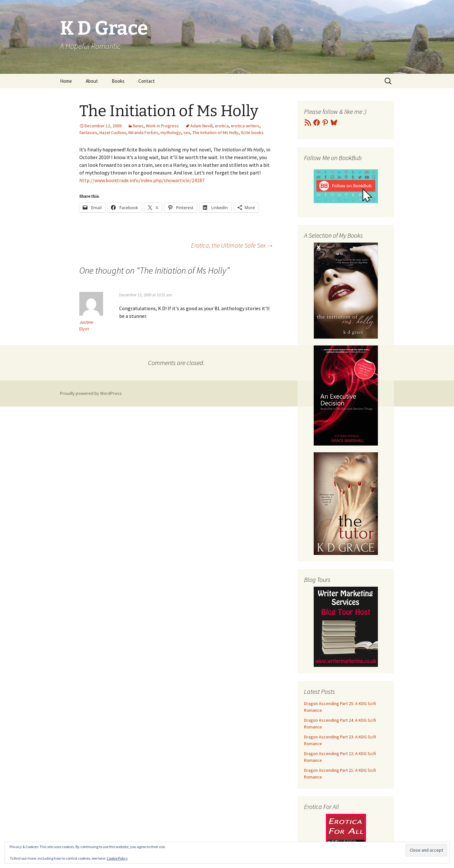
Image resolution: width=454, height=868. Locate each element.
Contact (147, 81)
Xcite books (252, 132)
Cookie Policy (117, 858)
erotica (222, 126)
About (92, 81)
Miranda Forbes (143, 132)
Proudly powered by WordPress (91, 393)
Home (66, 81)
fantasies (88, 132)
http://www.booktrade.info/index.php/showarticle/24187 (142, 180)
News (138, 126)
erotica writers (245, 126)
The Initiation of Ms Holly (215, 132)
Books (118, 81)
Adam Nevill (201, 126)
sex (187, 132)
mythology (171, 132)
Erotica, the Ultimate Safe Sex (232, 245)
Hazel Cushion (113, 132)
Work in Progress (162, 126)
